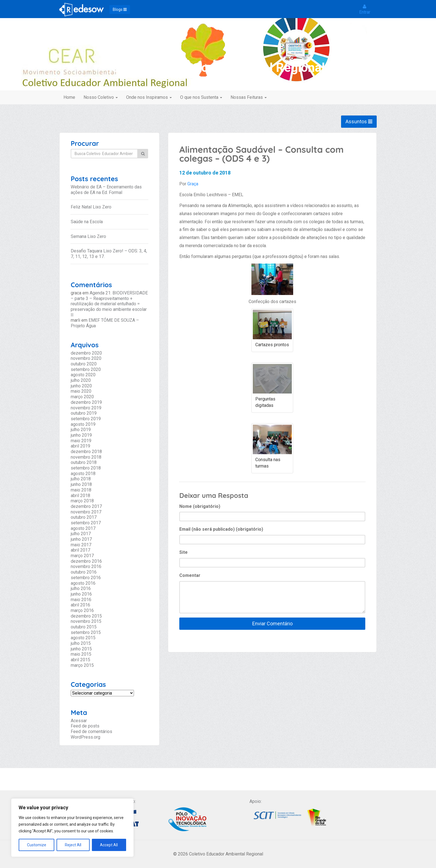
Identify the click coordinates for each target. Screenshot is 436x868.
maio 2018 (81, 490)
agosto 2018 (83, 474)
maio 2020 (81, 391)
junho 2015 (81, 649)
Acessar (79, 721)
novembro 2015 (86, 621)
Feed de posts (85, 726)
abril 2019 (80, 446)
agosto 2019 (83, 424)
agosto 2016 (83, 583)
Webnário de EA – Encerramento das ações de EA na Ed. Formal (106, 190)
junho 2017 (81, 539)
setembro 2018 (86, 468)
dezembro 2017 (86, 506)
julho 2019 (81, 430)
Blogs (120, 9)
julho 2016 (81, 588)
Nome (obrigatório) (200, 506)
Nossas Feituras (249, 97)
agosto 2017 (83, 528)
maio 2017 (81, 545)
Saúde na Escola (87, 222)
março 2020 (82, 397)
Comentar (190, 575)
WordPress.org (85, 737)
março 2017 (82, 556)
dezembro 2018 (86, 452)
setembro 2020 (86, 369)
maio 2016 (81, 600)
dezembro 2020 (86, 353)
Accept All (109, 845)
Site (183, 552)
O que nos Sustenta (201, 97)
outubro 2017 (84, 517)
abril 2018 (80, 496)
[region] (72, 828)
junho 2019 (81, 435)
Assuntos (359, 121)
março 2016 (82, 610)
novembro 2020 (86, 358)
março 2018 (82, 501)
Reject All (73, 845)
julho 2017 (81, 534)
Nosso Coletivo (101, 97)
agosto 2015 (83, 638)
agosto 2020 (83, 375)
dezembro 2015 (86, 616)
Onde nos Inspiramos (149, 97)
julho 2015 (81, 643)
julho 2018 (81, 479)
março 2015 (82, 665)
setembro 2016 (86, 578)
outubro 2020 (84, 364)
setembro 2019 (86, 419)
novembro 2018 (86, 457)
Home (69, 97)
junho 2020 (81, 386)
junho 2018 (81, 484)
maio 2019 (81, 441)
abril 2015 (80, 660)
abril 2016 (80, 605)
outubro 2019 (84, 413)
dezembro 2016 (86, 561)
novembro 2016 (86, 566)
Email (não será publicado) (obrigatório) (221, 529)
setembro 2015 (86, 632)
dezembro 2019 (86, 402)
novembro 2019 (86, 408)
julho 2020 (81, 380)
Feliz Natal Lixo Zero (91, 207)
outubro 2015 (84, 627)
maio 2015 (81, 654)
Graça (193, 184)
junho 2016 (81, 594)
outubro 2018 (84, 462)
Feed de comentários (91, 731)
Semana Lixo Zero (88, 236)
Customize (37, 845)
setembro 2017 (86, 523)
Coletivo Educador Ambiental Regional (218, 67)
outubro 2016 (84, 572)
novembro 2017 (86, 512)
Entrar (365, 9)
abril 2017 (80, 550)
